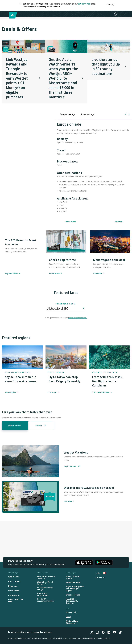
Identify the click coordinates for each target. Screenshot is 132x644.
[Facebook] (103, 632)
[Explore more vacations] (72, 466)
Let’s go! (54, 392)
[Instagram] (97, 632)
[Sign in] (41, 426)
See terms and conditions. (78, 318)
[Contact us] (100, 577)
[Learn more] (54, 274)
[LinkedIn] (109, 632)
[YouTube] (114, 632)
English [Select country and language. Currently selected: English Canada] (101, 573)
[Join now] (15, 426)
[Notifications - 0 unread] (115, 14)
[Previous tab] (126, 114)
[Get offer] (68, 502)
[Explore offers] (11, 274)
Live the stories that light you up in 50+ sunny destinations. (106, 67)
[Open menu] (122, 14)
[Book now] (98, 274)
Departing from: (66, 304)
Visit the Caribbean (102, 392)
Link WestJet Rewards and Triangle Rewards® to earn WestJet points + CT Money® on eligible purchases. (17, 78)
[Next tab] (129, 114)
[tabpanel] (94, 169)
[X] (92, 632)
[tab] (68, 114)
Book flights (12, 392)
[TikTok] (120, 632)
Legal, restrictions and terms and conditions (30, 632)
